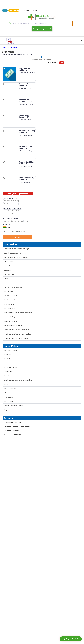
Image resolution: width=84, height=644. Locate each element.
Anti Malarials (9, 262)
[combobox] (40, 23)
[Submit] (10, 23)
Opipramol (8, 354)
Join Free (25, 10)
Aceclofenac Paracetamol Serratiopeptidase (18, 380)
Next (18, 237)
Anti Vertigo (8, 266)
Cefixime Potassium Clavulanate (14, 406)
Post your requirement (42, 29)
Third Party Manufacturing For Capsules (17, 330)
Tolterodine (8, 372)
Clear (62, 63)
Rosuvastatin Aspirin (11, 350)
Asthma (7, 279)
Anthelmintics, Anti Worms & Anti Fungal (17, 249)
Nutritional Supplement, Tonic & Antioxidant (18, 313)
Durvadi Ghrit (9, 401)
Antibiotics (8, 270)
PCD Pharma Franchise (12, 422)
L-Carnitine (8, 359)
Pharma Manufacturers (13, 430)
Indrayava (8, 363)
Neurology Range (10, 304)
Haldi (6, 384)
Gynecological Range (11, 296)
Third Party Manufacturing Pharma (17, 426)
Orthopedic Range (10, 317)
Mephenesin (8, 410)
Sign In (35, 10)
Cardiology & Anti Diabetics (13, 287)
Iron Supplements (10, 300)
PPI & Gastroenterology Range (14, 325)
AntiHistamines (9, 274)
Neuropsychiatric (10, 308)
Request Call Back (71, 639)
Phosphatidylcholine (11, 376)
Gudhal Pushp (9, 397)
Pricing (5, 10)
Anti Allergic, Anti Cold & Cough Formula (17, 253)
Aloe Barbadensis (10, 393)
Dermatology (9, 291)
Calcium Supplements (11, 283)
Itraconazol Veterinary (11, 367)
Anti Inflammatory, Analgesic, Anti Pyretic (17, 257)
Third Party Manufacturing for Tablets (16, 338)
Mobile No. (7, 225)
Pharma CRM (14, 10)
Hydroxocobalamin (10, 389)
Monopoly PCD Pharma (12, 434)
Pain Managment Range (12, 321)
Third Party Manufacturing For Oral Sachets (18, 334)
